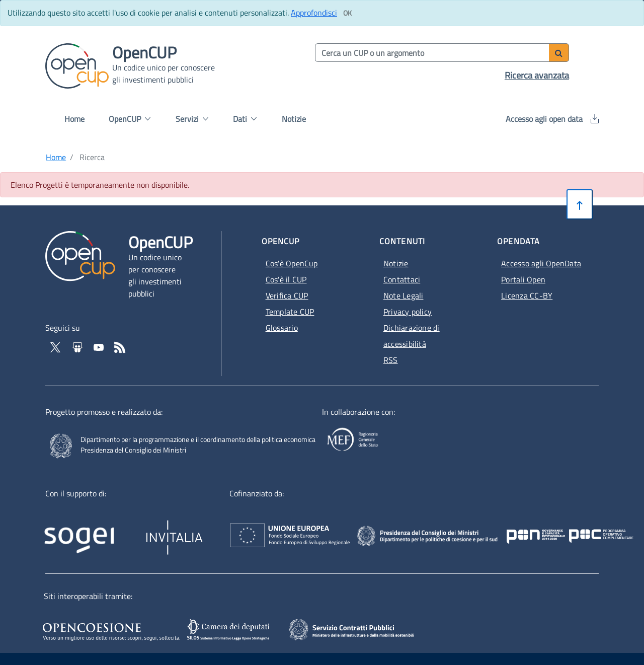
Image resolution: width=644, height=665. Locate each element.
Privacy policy (408, 312)
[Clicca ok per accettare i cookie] (347, 13)
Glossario (282, 328)
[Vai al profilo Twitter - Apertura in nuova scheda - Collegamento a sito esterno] (56, 346)
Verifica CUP (287, 295)
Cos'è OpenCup (292, 263)
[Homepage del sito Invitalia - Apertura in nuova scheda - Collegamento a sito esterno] (221, 530)
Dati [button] (245, 119)
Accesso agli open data (552, 119)
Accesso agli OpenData (541, 263)
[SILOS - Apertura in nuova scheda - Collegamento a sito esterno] (230, 630)
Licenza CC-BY (527, 295)
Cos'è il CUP (286, 279)
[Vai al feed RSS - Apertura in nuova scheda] (120, 346)
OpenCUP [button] (130, 119)
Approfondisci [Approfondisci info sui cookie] (314, 13)
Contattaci (402, 279)
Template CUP (290, 312)
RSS (391, 360)
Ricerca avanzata (537, 75)
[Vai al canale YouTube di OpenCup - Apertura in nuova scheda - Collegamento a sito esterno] (100, 346)
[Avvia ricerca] (559, 53)
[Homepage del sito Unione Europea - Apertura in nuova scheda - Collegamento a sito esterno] (337, 526)
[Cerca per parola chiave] (433, 53)
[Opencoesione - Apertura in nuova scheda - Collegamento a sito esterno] (110, 630)
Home (74, 119)
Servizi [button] (192, 119)
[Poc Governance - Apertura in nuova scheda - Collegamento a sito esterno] (537, 526)
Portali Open (523, 279)
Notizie (294, 119)
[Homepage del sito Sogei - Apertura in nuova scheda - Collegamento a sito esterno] (94, 530)
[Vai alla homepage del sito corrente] (77, 65)
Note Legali (404, 295)
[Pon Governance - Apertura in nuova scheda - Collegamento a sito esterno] (583, 526)
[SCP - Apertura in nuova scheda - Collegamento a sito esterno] (366, 629)
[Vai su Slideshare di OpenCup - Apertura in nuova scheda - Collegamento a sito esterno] (78, 346)
